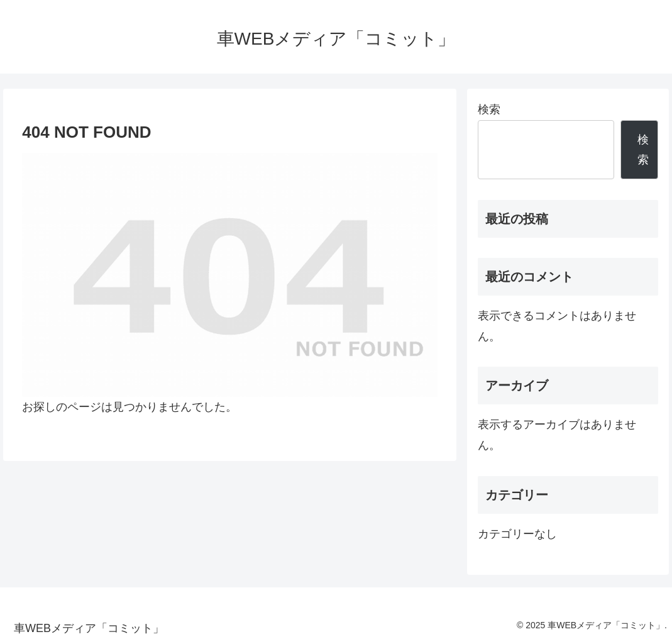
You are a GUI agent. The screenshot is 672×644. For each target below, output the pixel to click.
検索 (489, 109)
